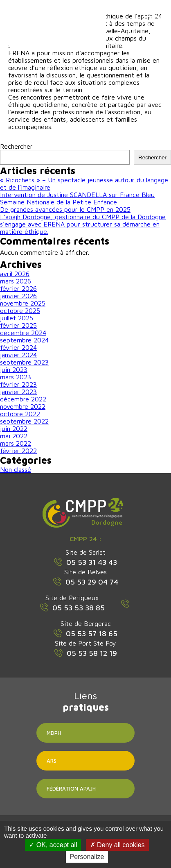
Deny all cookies (117, 845)
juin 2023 (14, 369)
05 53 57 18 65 (85, 633)
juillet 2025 (17, 318)
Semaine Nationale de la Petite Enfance (59, 202)
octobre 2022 (20, 414)
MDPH (54, 733)
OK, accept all (53, 845)
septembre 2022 (24, 421)
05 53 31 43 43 (85, 562)
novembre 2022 (23, 406)
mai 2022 (14, 436)
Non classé (16, 469)
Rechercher (16, 146)
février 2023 (18, 384)
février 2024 (18, 347)
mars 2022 (16, 443)
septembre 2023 (24, 362)
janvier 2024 (18, 355)
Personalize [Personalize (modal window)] (87, 857)
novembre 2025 (23, 303)
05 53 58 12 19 (86, 653)
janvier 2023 (18, 392)
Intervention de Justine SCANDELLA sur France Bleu (77, 195)
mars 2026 (16, 281)
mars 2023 (16, 377)
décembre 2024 (23, 333)
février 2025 (18, 325)
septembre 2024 (24, 340)
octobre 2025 (20, 310)
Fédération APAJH (71, 789)
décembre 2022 (23, 399)
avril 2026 (15, 274)
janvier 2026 (18, 296)
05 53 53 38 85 (72, 607)
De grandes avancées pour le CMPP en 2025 (65, 209)
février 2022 (18, 451)
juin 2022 (14, 428)
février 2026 (18, 288)
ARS (52, 761)
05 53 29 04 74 (86, 582)
